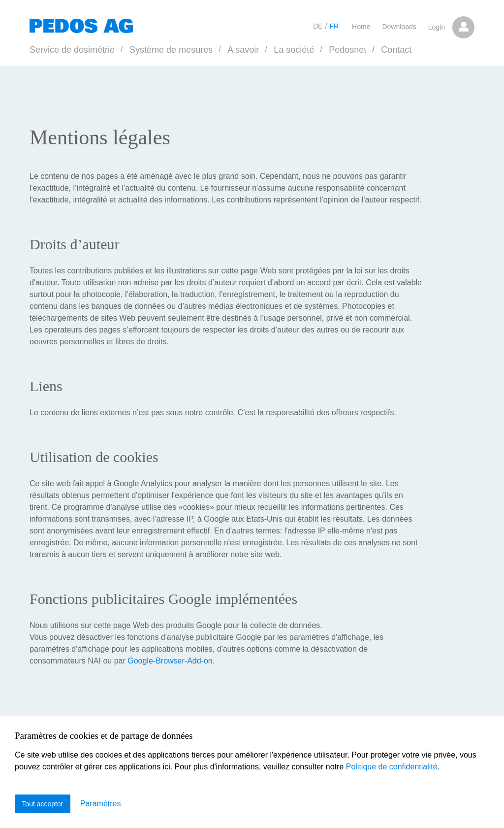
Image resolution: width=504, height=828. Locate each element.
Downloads (399, 27)
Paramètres (101, 804)
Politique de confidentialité (392, 766)
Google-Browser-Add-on (170, 661)
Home (361, 27)
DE (318, 26)
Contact (396, 50)
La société (294, 50)
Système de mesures (171, 50)
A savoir (243, 50)
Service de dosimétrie (72, 50)
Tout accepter (43, 804)
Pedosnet (347, 50)
